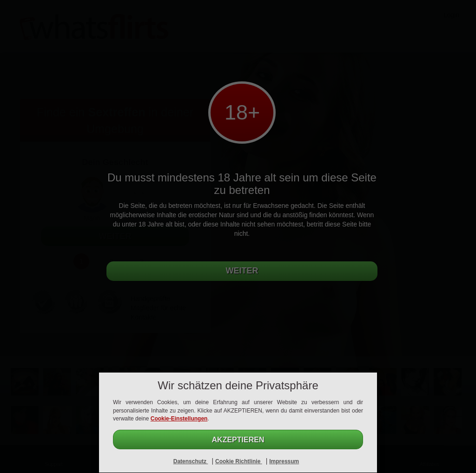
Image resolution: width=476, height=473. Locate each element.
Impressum (284, 461)
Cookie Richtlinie (239, 461)
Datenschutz (191, 461)
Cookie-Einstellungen (179, 419)
